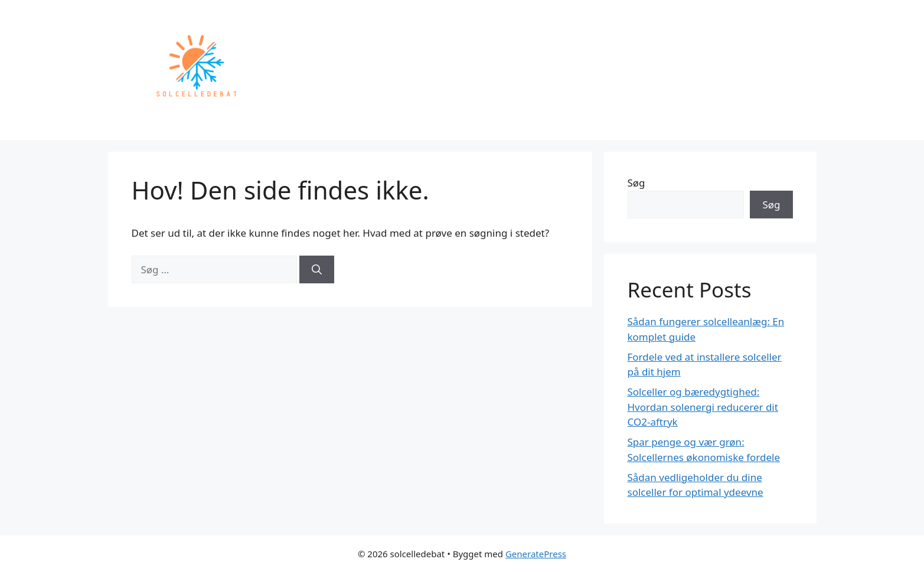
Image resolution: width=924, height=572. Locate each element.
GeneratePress (536, 554)
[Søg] (317, 270)
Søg (636, 183)
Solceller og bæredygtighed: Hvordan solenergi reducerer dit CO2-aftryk (703, 407)
